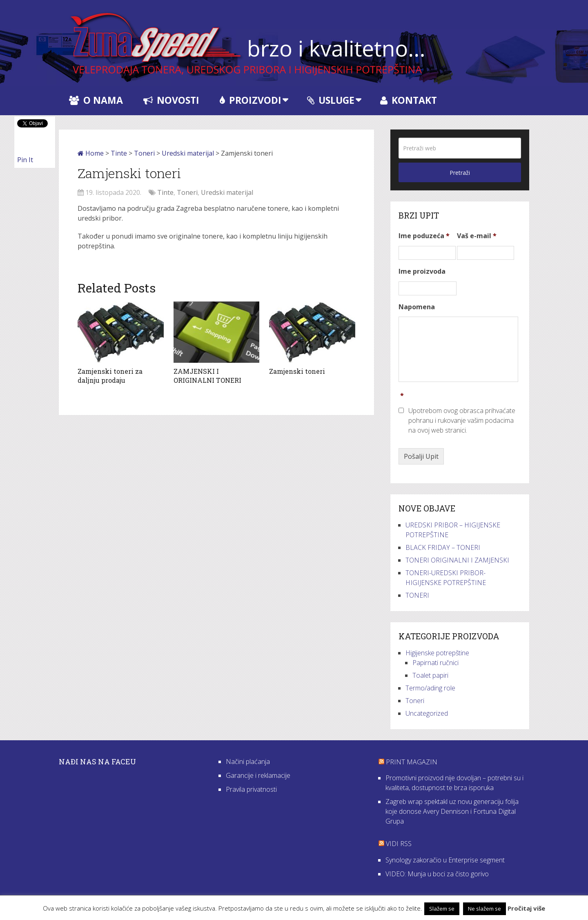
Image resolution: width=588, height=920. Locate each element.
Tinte (119, 153)
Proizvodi (251, 100)
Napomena (417, 307)
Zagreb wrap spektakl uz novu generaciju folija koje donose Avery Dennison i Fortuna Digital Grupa (452, 811)
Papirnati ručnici (435, 663)
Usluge (331, 100)
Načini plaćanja (248, 761)
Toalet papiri (430, 675)
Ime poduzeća (424, 236)
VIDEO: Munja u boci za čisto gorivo (437, 874)
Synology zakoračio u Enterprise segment (445, 860)
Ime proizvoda (422, 271)
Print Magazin (412, 762)
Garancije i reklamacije (258, 775)
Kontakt (409, 100)
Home (91, 153)
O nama (96, 100)
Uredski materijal (188, 153)
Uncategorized (427, 713)
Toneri (144, 153)
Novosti (171, 100)
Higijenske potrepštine (437, 653)
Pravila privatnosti (251, 789)
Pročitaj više (526, 908)
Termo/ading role (430, 688)
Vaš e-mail (477, 236)
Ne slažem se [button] (484, 909)
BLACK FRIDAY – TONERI (443, 547)
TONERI (417, 595)
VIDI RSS (399, 844)
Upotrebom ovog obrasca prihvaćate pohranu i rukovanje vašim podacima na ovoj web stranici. (462, 420)
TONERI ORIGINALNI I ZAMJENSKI (457, 560)
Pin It (25, 160)
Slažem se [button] (442, 909)
